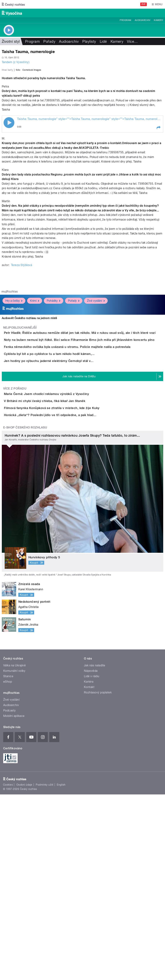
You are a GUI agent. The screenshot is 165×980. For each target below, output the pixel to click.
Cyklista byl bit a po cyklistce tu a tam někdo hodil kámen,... (64, 478)
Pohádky (54, 394)
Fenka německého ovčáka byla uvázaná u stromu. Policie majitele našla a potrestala (82, 461)
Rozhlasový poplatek (98, 878)
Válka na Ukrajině (14, 851)
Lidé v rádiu (92, 862)
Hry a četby (14, 394)
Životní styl (11, 41)
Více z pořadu (15, 533)
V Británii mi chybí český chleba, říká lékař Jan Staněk (59, 556)
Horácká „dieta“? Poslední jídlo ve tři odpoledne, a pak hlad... (65, 590)
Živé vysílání (96, 394)
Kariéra (89, 867)
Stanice (8, 862)
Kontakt (89, 873)
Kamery (159, 20)
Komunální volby (14, 857)
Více (132, 41)
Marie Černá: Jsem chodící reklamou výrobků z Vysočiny (61, 538)
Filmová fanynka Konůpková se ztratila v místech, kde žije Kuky (66, 573)
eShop (8, 867)
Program (125, 20)
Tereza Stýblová (21, 358)
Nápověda (91, 857)
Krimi (35, 394)
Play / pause (9, 216)
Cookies (8, 970)
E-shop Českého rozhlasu (25, 613)
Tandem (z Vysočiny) (16, 62)
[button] (158, 221)
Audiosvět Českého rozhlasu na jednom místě (29, 411)
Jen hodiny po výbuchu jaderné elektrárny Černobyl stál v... (63, 495)
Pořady (49, 41)
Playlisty (89, 41)
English (61, 970)
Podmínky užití (45, 970)
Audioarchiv (143, 20)
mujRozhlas (10, 385)
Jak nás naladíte (95, 851)
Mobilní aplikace (14, 902)
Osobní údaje (24, 970)
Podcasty (10, 896)
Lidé (103, 41)
